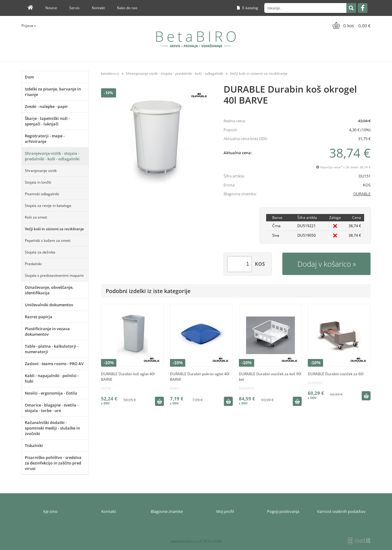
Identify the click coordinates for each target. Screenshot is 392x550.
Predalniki (33, 264)
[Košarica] (351, 25)
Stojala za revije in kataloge (48, 206)
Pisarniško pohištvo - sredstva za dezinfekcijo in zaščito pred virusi (53, 463)
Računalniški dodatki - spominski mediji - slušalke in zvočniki (52, 428)
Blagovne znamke (167, 511)
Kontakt (98, 8)
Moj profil (225, 511)
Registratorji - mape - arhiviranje (45, 139)
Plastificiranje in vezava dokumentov (47, 331)
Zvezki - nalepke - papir (46, 106)
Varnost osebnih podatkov (341, 511)
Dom (29, 77)
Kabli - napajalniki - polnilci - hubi (52, 378)
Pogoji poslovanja (283, 511)
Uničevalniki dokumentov (49, 305)
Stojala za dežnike (40, 252)
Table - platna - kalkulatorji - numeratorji (52, 349)
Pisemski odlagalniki (42, 194)
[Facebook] (363, 8)
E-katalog (248, 8)
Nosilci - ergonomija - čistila (51, 393)
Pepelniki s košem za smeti (48, 241)
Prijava (29, 26)
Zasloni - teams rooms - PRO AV (54, 364)
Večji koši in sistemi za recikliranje (54, 229)
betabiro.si (110, 73)
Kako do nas (127, 8)
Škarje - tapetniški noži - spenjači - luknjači (47, 121)
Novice (51, 8)
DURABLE (362, 194)
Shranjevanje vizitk (41, 171)
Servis (74, 8)
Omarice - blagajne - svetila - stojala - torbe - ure (52, 408)
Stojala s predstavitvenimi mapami (54, 275)
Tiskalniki (34, 445)
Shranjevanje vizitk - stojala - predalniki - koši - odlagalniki (52, 156)
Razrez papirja (39, 317)
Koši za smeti (36, 217)
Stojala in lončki (38, 182)
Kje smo (50, 511)
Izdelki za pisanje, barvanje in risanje (53, 92)
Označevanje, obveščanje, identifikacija (49, 290)
